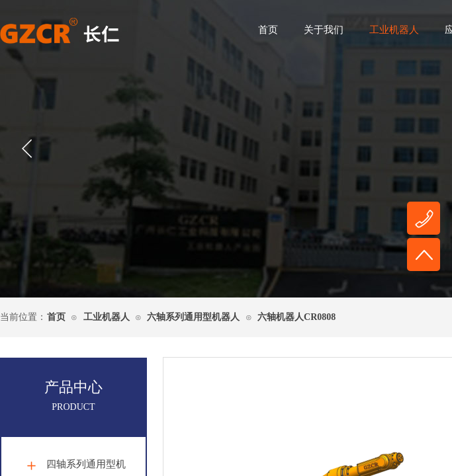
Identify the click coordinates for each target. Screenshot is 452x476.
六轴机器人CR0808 (296, 317)
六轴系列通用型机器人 (193, 317)
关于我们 (324, 30)
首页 (268, 30)
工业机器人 (394, 30)
